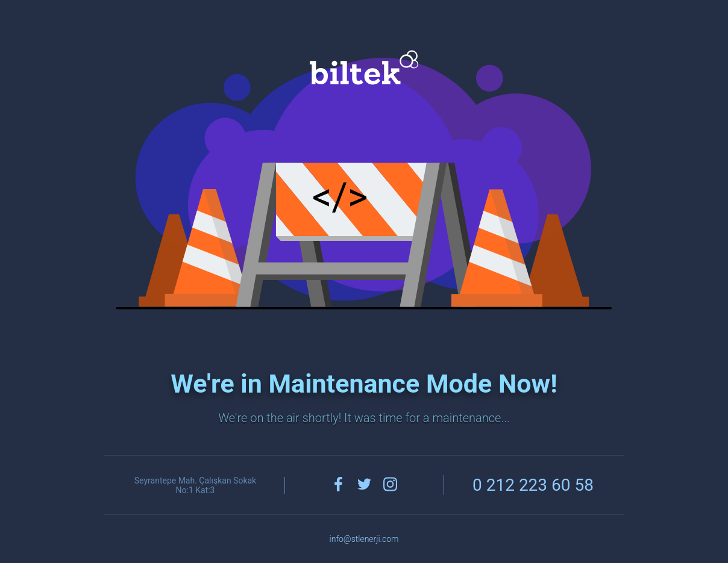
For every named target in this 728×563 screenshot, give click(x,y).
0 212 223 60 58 (533, 485)
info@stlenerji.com (364, 539)
